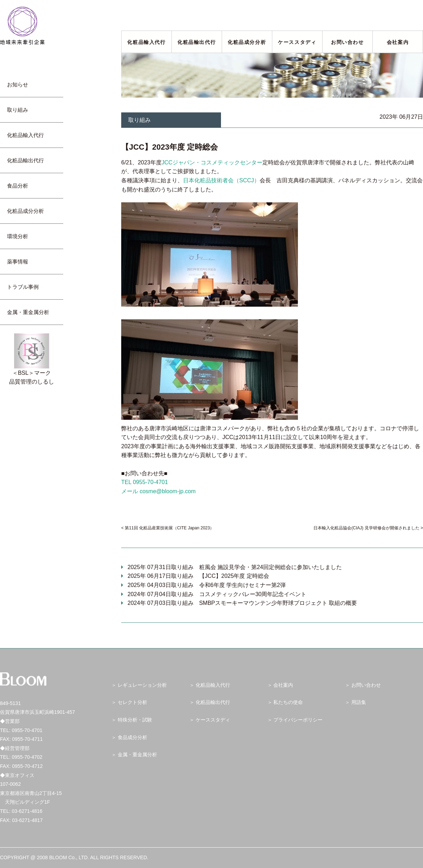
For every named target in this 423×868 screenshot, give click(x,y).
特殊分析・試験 (135, 720)
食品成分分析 (132, 737)
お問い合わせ (347, 42)
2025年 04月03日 (207, 585)
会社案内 (398, 42)
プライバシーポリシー (298, 720)
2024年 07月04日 (217, 594)
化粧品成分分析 (247, 42)
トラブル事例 (25, 287)
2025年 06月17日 (198, 576)
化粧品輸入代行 (146, 42)
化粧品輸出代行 (197, 42)
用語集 (359, 702)
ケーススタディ (297, 42)
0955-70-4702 (27, 757)
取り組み (20, 110)
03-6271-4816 (27, 811)
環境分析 (20, 236)
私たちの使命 (288, 702)
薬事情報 (20, 262)
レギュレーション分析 (142, 685)
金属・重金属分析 (28, 312)
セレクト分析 (132, 702)
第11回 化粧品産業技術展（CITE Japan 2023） (169, 528)
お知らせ (20, 84)
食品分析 (18, 186)
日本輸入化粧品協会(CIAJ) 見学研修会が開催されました (366, 528)
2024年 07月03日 (242, 603)
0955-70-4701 (27, 730)
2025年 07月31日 (235, 567)
